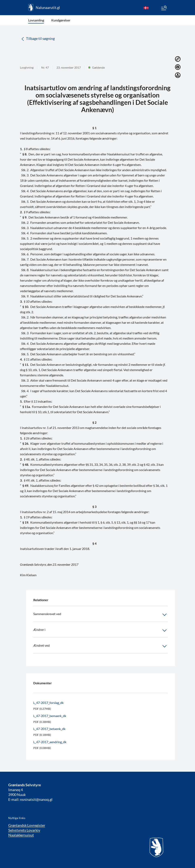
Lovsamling (36, 20)
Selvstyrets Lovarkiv (24, 830)
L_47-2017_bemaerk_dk (50, 716)
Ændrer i (101, 630)
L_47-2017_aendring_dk (50, 742)
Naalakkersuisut (21, 835)
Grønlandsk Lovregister (27, 825)
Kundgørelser (61, 20)
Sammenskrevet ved (101, 615)
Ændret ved (101, 646)
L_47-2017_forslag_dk (48, 703)
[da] (146, 8)
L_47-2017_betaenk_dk (49, 729)
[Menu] (164, 8)
